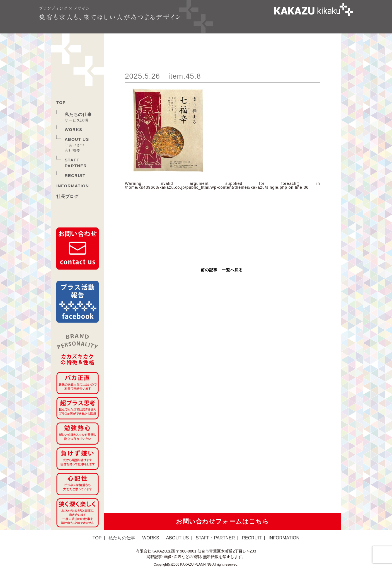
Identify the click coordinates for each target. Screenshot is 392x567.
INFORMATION (73, 186)
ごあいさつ (75, 145)
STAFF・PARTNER (215, 538)
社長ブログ (68, 196)
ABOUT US (77, 139)
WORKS (73, 129)
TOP (61, 102)
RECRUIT (75, 175)
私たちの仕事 (78, 114)
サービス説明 (77, 120)
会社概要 (72, 150)
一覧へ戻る (232, 270)
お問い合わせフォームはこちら (223, 521)
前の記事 (209, 270)
